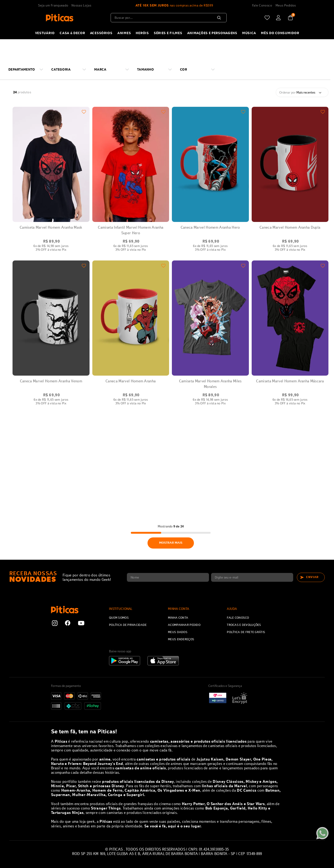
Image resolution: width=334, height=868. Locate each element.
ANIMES (124, 33)
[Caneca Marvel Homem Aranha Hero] (210, 182)
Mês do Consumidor (280, 33)
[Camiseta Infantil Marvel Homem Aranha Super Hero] (131, 182)
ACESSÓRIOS (101, 33)
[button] (27, 69)
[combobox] (169, 18)
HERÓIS (142, 33)
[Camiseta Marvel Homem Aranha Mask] (51, 182)
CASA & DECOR (72, 33)
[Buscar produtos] (220, 18)
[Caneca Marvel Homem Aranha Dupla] (290, 182)
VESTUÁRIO (45, 33)
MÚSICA (249, 33)
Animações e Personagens (212, 33)
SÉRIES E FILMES (168, 33)
